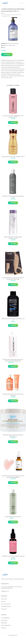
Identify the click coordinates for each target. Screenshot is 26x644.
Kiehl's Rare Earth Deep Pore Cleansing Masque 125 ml (13, 436)
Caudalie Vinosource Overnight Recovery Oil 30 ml (13, 557)
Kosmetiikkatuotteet (6, 606)
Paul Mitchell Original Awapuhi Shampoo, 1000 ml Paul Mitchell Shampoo (13, 360)
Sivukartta (3, 628)
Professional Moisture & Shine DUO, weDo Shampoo (13, 395)
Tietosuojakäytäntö (6, 625)
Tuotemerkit (4, 609)
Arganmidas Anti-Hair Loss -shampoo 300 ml (13, 157)
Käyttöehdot (4, 623)
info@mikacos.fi (5, 591)
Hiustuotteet (10, 43)
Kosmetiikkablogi (5, 618)
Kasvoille (3, 601)
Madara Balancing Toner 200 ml (13, 517)
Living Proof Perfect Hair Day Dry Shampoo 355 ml (13, 197)
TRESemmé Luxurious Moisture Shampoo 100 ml (13, 319)
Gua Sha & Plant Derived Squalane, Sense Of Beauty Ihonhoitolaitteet (13, 477)
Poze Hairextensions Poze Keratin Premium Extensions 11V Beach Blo (13, 278)
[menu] (24, 3)
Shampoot (16, 43)
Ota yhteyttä (4, 620)
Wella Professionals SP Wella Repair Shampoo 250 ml (13, 238)
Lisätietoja (7, 54)
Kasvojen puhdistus (6, 604)
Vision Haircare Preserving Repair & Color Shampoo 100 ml (13, 116)
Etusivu (3, 13)
